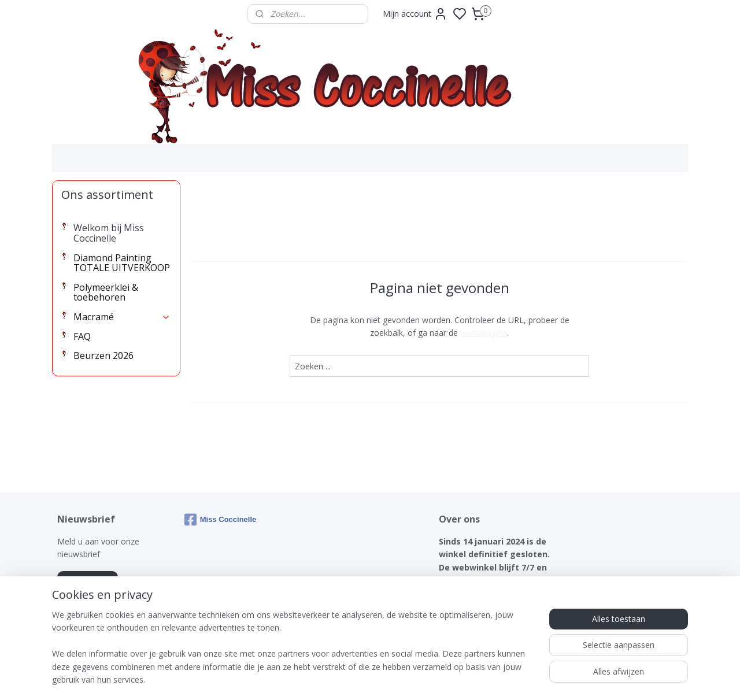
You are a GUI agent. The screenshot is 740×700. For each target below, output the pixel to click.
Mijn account (415, 14)
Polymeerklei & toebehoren (106, 292)
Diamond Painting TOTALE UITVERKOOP (122, 263)
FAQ (82, 336)
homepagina (484, 333)
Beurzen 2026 (103, 355)
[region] (294, 654)
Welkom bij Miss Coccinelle (109, 233)
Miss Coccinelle (221, 520)
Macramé (122, 317)
